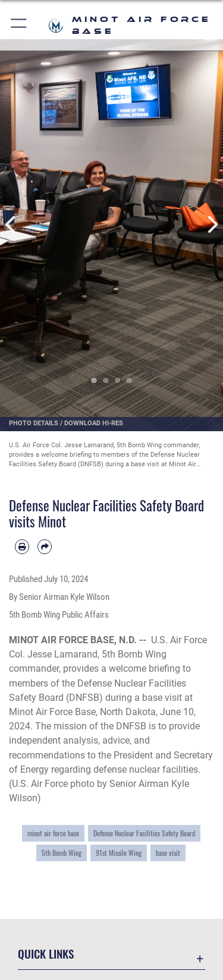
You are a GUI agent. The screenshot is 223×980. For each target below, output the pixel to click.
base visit (168, 853)
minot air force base (53, 833)
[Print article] (22, 546)
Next (212, 225)
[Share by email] (45, 546)
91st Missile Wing (119, 853)
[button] (19, 25)
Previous (11, 225)
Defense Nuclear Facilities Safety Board (144, 833)
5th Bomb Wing (62, 853)
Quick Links (46, 954)
